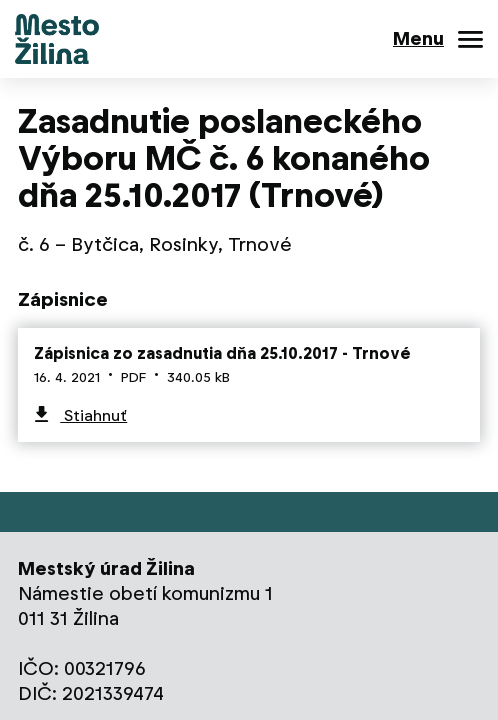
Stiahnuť (93, 415)
